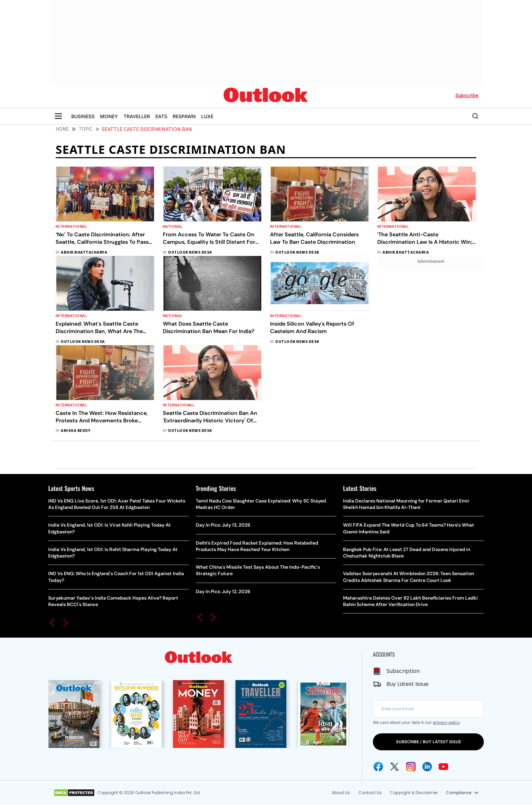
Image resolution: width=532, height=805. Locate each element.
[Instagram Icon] (411, 767)
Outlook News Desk (190, 252)
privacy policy (446, 722)
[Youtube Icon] (443, 767)
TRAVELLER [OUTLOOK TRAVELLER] (137, 116)
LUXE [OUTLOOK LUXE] (207, 116)
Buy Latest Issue (407, 684)
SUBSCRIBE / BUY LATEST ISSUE (429, 742)
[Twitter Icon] (395, 767)
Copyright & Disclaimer (414, 793)
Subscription (403, 671)
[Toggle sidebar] (58, 116)
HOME (62, 129)
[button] (52, 623)
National (173, 227)
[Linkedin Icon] (427, 767)
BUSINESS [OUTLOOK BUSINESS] (83, 116)
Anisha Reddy (75, 431)
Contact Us (370, 793)
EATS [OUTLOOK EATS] (161, 116)
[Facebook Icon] (378, 767)
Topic (86, 129)
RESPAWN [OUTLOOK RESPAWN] (184, 116)
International (71, 227)
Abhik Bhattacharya (84, 252)
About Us (341, 793)
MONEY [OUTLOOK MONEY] (109, 116)
